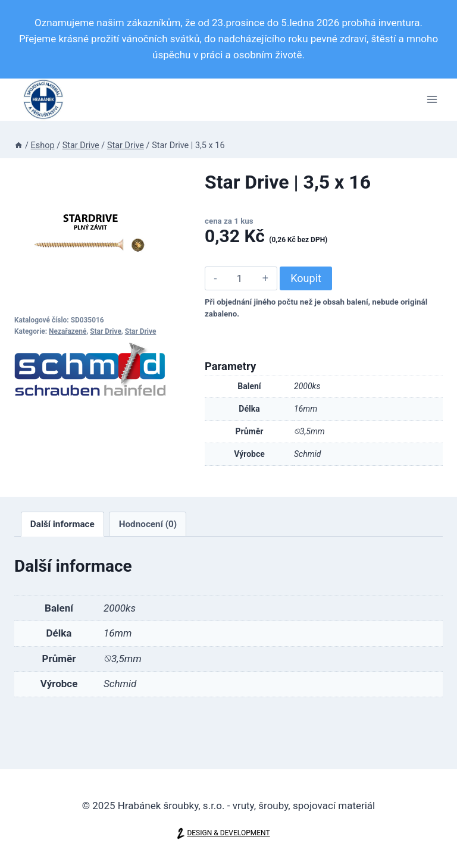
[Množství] (240, 278)
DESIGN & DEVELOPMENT (228, 833)
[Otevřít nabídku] (432, 100)
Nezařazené (68, 331)
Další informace (62, 524)
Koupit (306, 278)
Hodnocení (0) (148, 524)
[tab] (63, 524)
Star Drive (106, 331)
